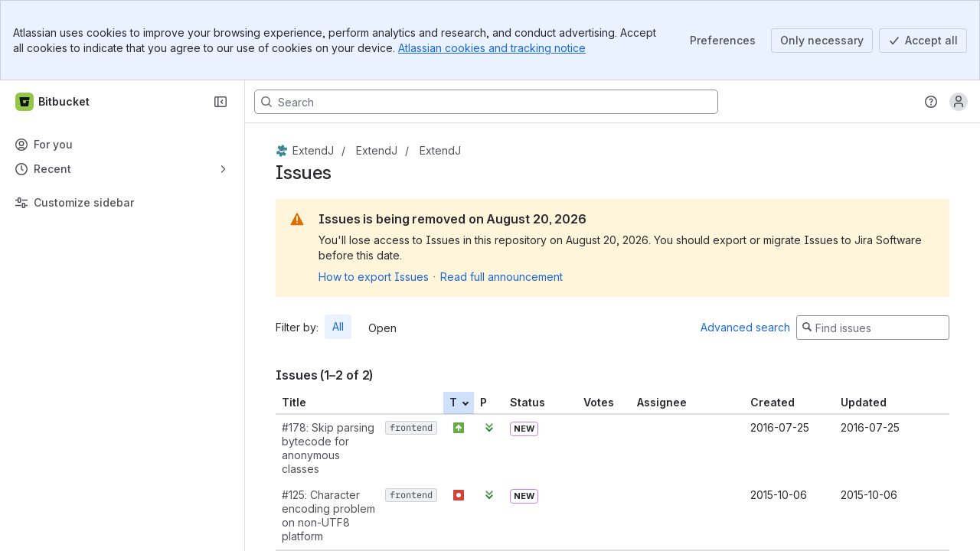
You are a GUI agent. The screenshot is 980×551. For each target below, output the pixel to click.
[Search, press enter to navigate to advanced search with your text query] (486, 102)
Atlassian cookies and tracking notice (492, 48)
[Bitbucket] (53, 102)
